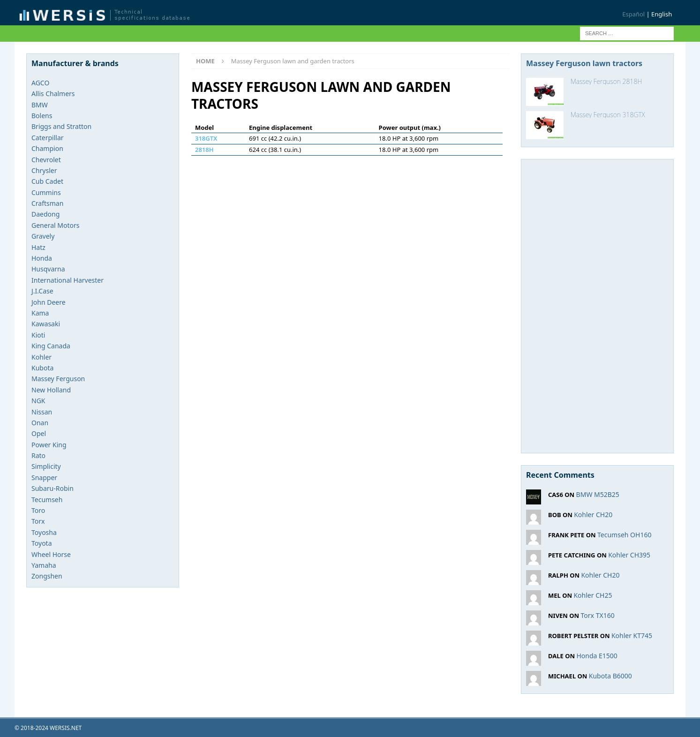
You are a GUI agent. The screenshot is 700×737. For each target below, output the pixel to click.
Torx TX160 (598, 615)
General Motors (55, 225)
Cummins (46, 192)
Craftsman (47, 203)
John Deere (49, 302)
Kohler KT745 (632, 635)
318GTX (206, 138)
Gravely (43, 236)
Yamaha (44, 565)
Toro (38, 510)
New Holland (51, 390)
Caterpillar (48, 138)
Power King (49, 445)
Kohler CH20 (593, 515)
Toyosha (44, 532)
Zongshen (47, 576)
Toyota (42, 543)
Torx (38, 521)
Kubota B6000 (610, 676)
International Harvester (68, 280)
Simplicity (46, 466)
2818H (204, 150)
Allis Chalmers (53, 94)
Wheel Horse (51, 554)
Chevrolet (46, 160)
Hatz (38, 247)
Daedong (45, 214)
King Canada (51, 346)
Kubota (42, 368)
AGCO (40, 83)
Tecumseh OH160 (624, 535)
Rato (38, 455)
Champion (47, 148)
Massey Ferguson (58, 379)
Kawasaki (46, 324)
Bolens (42, 116)
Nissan (42, 412)
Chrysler (44, 170)
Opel (39, 433)
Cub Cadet (47, 181)
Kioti (38, 335)
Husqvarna (48, 269)
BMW (40, 105)
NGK (38, 401)
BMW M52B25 (598, 494)
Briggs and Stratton (61, 126)
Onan (40, 423)
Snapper (44, 478)
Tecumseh (47, 500)
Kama (40, 313)
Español (633, 14)
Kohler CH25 (593, 595)
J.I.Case (42, 291)
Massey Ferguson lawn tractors (584, 63)
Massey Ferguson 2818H (606, 81)
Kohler (41, 357)
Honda (42, 258)
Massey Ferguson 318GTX (608, 115)
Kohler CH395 (629, 555)
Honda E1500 (597, 656)
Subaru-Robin (53, 488)
